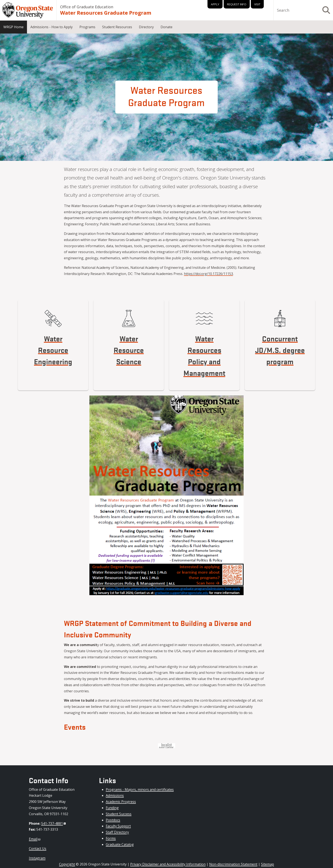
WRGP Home (13, 27)
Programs (87, 27)
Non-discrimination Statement (233, 864)
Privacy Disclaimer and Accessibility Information (168, 864)
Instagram (37, 858)
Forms (111, 838)
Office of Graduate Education (87, 7)
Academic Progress (121, 802)
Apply (215, 4)
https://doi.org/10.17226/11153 (208, 274)
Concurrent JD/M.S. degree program (280, 350)
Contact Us (38, 848)
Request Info (237, 4)
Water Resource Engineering (53, 350)
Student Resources (117, 27)
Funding (112, 808)
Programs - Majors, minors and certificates (140, 789)
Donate (166, 27)
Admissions (115, 795)
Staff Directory (117, 832)
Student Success (119, 814)
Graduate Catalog (120, 844)
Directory (146, 27)
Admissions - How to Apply (52, 27)
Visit (257, 4)
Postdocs (113, 820)
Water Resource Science (129, 350)
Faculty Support (118, 826)
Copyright (67, 864)
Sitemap (267, 864)
